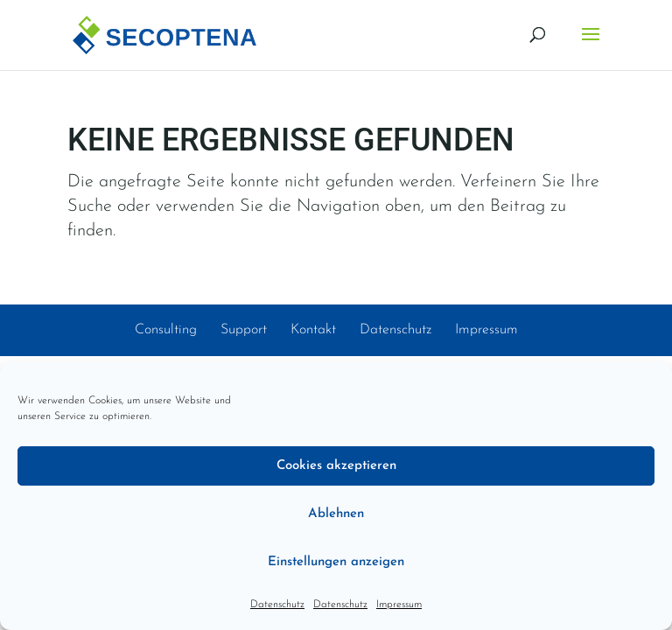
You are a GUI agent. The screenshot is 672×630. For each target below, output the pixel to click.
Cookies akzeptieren (336, 466)
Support (244, 330)
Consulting (166, 330)
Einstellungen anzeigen (336, 562)
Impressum (399, 605)
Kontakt (313, 330)
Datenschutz (277, 605)
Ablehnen (336, 514)
